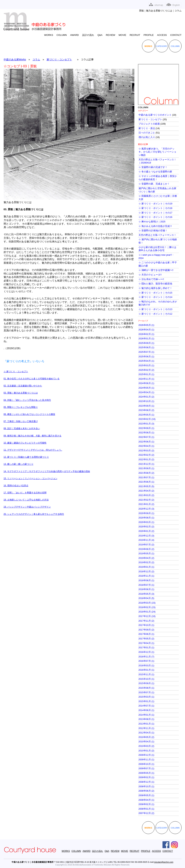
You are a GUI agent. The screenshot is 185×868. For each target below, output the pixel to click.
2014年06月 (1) (146, 710)
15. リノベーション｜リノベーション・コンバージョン (31, 478)
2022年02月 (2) (146, 455)
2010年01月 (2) (146, 751)
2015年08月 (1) (146, 688)
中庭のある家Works (15, 59)
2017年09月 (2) (146, 630)
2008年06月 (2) (146, 791)
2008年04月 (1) (146, 800)
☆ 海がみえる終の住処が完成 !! (155, 226)
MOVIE (122, 35)
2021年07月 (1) (146, 478)
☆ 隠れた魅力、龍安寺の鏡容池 (155, 284)
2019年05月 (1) (146, 554)
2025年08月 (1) (146, 348)
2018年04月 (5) (146, 598)
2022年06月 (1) (146, 442)
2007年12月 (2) (146, 813)
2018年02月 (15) (147, 607)
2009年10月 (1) (146, 764)
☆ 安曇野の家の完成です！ (153, 167)
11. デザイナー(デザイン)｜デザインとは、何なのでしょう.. (33, 450)
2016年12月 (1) (146, 652)
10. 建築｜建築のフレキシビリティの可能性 (25, 443)
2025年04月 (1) (146, 361)
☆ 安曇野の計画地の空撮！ (153, 231)
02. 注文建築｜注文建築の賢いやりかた (23, 386)
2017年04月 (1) (146, 643)
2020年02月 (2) (146, 527)
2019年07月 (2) (146, 545)
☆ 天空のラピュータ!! (150, 275)
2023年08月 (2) (146, 410)
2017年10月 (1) (146, 625)
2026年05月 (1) (146, 325)
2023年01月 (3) (146, 424)
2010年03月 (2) (146, 746)
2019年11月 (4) (146, 540)
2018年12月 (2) (146, 572)
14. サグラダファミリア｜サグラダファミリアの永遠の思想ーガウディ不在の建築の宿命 (47, 471)
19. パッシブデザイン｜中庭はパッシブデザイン (27, 507)
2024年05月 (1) (146, 388)
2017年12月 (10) (147, 616)
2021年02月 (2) (146, 500)
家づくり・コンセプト (59, 59)
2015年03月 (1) (146, 697)
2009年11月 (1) (146, 760)
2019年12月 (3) (146, 536)
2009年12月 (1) (146, 755)
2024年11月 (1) (146, 379)
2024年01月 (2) (146, 397)
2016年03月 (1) (146, 666)
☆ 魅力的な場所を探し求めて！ (155, 288)
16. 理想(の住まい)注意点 (16, 486)
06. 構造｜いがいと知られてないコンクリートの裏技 (29, 414)
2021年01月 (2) (146, 504)
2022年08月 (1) (146, 433)
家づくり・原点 (147, 128)
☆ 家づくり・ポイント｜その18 (155, 208)
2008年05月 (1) (146, 795)
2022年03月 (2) (146, 451)
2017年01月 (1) (146, 648)
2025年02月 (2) (146, 370)
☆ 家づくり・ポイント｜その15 (155, 293)
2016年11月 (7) (146, 657)
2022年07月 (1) (146, 437)
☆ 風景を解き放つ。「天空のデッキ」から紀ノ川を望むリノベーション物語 (157, 152)
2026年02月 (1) (146, 334)
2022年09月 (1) (146, 428)
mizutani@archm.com (164, 862)
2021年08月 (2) (146, 473)
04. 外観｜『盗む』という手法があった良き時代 (27, 400)
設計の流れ (88, 35)
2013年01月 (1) (146, 724)
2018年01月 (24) (147, 612)
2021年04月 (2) (146, 491)
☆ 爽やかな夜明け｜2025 (152, 222)
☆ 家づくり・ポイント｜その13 (155, 309)
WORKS (49, 35)
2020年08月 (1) (146, 518)
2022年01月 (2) (146, 460)
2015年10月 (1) (146, 679)
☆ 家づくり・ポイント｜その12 (155, 314)
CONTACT (176, 35)
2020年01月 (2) (146, 531)
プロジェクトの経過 (149, 124)
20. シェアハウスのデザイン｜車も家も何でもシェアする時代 (34, 514)
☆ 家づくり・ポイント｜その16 (155, 217)
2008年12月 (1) (146, 782)
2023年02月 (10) (147, 419)
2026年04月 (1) (146, 330)
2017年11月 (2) (146, 621)
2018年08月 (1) (146, 580)
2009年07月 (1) (146, 769)
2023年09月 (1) (146, 406)
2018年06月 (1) (146, 589)
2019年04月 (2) (146, 558)
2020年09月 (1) (146, 513)
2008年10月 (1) (146, 787)
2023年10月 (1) (146, 401)
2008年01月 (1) (146, 809)
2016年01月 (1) (146, 670)
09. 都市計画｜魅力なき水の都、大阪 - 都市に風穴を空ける (33, 436)
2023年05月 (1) (146, 415)
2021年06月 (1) (146, 482)
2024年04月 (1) (146, 392)
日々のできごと (147, 133)
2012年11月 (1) (146, 728)
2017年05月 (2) (146, 639)
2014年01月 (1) (146, 715)
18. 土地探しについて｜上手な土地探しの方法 (26, 500)
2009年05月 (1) (146, 773)
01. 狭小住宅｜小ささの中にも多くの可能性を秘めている (32, 379)
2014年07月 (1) (146, 706)
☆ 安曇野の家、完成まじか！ (154, 184)
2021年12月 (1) (146, 464)
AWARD (75, 35)
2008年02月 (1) (146, 804)
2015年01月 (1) (146, 701)
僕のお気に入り (147, 137)
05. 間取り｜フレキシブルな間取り (21, 407)
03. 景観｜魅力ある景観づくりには (21, 393)
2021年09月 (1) (146, 468)
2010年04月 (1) (146, 742)
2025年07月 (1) (146, 352)
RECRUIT (135, 35)
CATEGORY (162, 46)
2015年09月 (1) (146, 683)
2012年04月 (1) (146, 733)
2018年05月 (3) (146, 594)
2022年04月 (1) (146, 446)
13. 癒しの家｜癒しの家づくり (19, 464)
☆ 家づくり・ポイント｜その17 (155, 213)
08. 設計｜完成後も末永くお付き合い (22, 428)
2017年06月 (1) (146, 634)
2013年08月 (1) (146, 719)
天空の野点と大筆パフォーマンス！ (157, 235)
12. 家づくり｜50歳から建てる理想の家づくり (26, 457)
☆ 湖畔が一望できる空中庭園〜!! (156, 270)
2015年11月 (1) (146, 675)
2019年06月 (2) (146, 549)
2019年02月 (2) (146, 562)
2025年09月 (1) (146, 343)
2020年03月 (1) (146, 522)
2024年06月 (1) (146, 383)
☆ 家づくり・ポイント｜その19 (155, 204)
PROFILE (149, 35)
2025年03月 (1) (146, 366)
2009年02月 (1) (146, 777)
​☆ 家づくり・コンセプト (16, 372)
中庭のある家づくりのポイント (155, 115)
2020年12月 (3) (146, 509)
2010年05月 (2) (146, 737)
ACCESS (162, 35)
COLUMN (62, 35)
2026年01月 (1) (146, 339)
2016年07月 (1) (146, 661)
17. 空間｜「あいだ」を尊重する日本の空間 (25, 493)
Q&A (100, 35)
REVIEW (110, 35)
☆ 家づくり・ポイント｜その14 (155, 297)
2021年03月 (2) (146, 495)
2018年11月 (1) (146, 576)
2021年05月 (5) (146, 486)
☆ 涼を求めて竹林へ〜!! (151, 279)
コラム (36, 59)
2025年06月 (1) (146, 357)
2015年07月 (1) (146, 693)
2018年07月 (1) (146, 585)
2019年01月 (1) (146, 567)
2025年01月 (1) (146, 374)
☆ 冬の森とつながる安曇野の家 (155, 172)
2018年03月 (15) (147, 603)
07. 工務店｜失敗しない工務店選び (21, 421)
